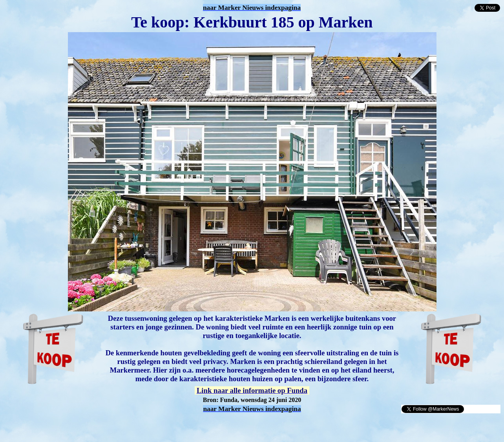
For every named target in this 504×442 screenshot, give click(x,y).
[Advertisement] (95, 426)
